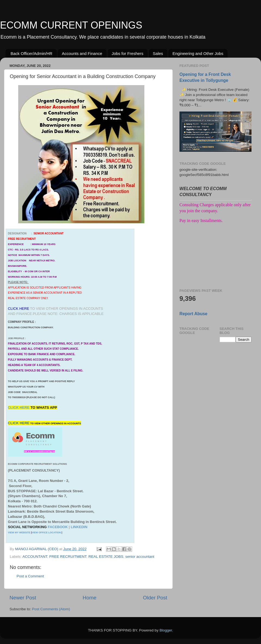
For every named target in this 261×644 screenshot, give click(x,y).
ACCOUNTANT (35, 557)
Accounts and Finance (82, 53)
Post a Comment (30, 576)
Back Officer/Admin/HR (32, 53)
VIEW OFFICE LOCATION (46, 532)
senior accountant (140, 557)
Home (89, 598)
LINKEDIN (79, 527)
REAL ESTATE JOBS (106, 557)
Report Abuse (193, 314)
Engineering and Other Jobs (198, 53)
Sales (158, 53)
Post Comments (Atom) (51, 609)
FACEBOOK (58, 527)
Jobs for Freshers (128, 53)
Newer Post (23, 598)
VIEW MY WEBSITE (19, 532)
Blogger (166, 630)
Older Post (155, 598)
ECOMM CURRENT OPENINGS (71, 25)
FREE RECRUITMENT (68, 557)
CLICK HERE (19, 408)
